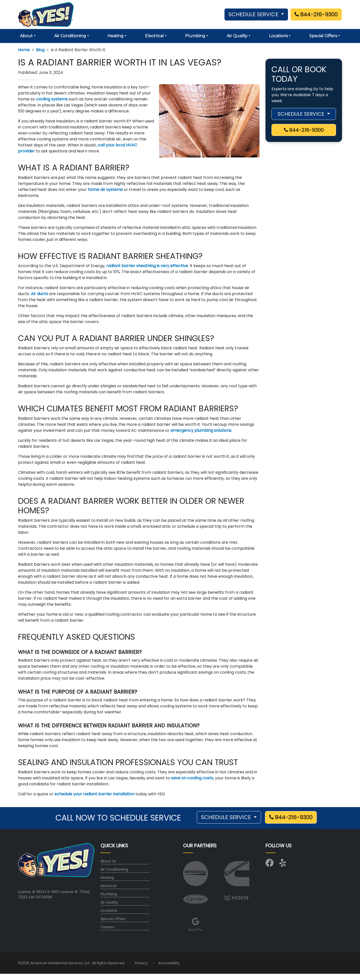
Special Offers (113, 919)
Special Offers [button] (323, 36)
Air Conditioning (114, 869)
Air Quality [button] (237, 36)
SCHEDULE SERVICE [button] (254, 14)
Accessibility (169, 963)
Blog (40, 50)
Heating (107, 878)
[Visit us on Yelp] (283, 865)
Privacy (141, 963)
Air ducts (39, 294)
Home (24, 50)
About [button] (26, 36)
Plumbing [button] (195, 36)
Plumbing (109, 894)
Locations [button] (278, 36)
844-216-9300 (316, 14)
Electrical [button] (154, 36)
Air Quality (109, 902)
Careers (107, 927)
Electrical (108, 886)
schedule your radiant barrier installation (94, 794)
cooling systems (52, 99)
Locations (109, 911)
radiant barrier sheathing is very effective (147, 266)
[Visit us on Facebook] (269, 865)
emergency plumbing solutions (201, 430)
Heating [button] (115, 36)
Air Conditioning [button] (70, 36)
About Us (108, 861)
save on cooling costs (192, 778)
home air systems (105, 190)
